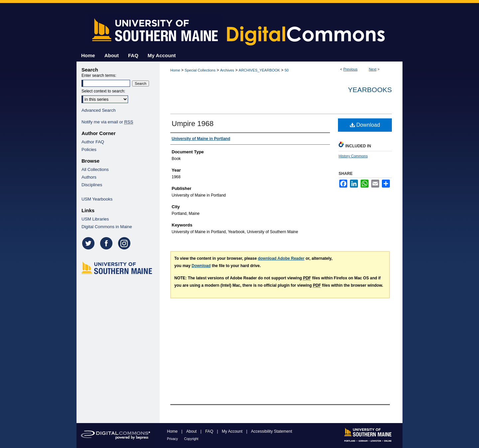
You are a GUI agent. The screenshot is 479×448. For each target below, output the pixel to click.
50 (286, 70)
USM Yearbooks (97, 199)
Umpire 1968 (193, 124)
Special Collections (200, 70)
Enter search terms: (99, 75)
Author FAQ (93, 142)
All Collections (95, 169)
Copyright (191, 439)
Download (365, 125)
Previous (350, 69)
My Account (233, 431)
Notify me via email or (107, 122)
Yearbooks (370, 90)
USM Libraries (95, 219)
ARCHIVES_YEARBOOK (259, 70)
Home (175, 70)
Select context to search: (103, 91)
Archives (227, 70)
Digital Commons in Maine (107, 227)
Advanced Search (99, 110)
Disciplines (92, 185)
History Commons (353, 156)
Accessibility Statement (272, 431)
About (192, 431)
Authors (89, 177)
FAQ (210, 431)
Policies (89, 149)
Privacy (173, 439)
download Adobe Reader (281, 258)
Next (373, 69)
